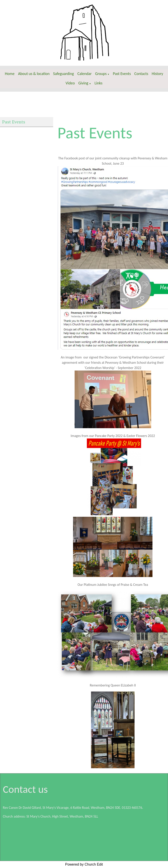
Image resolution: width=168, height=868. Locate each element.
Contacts (141, 74)
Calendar (85, 74)
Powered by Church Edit (84, 864)
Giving (83, 83)
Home (10, 74)
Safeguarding (64, 74)
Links (98, 83)
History (157, 74)
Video (70, 83)
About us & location (34, 74)
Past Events (122, 74)
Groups (101, 74)
